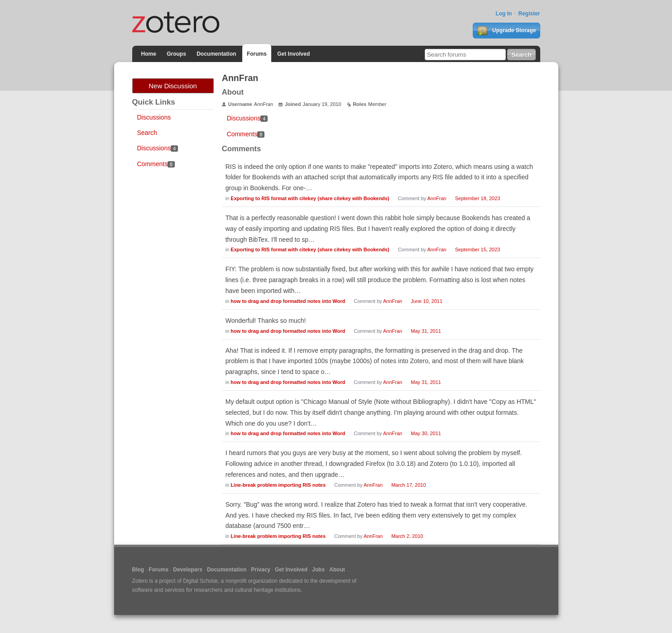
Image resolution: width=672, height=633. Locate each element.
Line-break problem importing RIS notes (278, 485)
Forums (257, 54)
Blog (138, 570)
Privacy (261, 570)
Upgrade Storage (506, 31)
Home (149, 54)
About (337, 570)
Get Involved (293, 54)
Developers (188, 570)
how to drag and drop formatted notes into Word (288, 301)
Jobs (318, 570)
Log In (504, 14)
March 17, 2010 (408, 485)
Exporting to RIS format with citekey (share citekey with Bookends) (310, 198)
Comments (156, 164)
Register (529, 14)
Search (147, 133)
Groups (176, 54)
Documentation (216, 54)
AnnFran (437, 198)
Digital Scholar (200, 581)
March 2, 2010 (407, 536)
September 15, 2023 (478, 249)
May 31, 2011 (426, 331)
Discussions (154, 117)
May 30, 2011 (426, 433)
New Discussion (173, 86)
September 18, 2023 (478, 198)
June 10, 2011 (427, 301)
